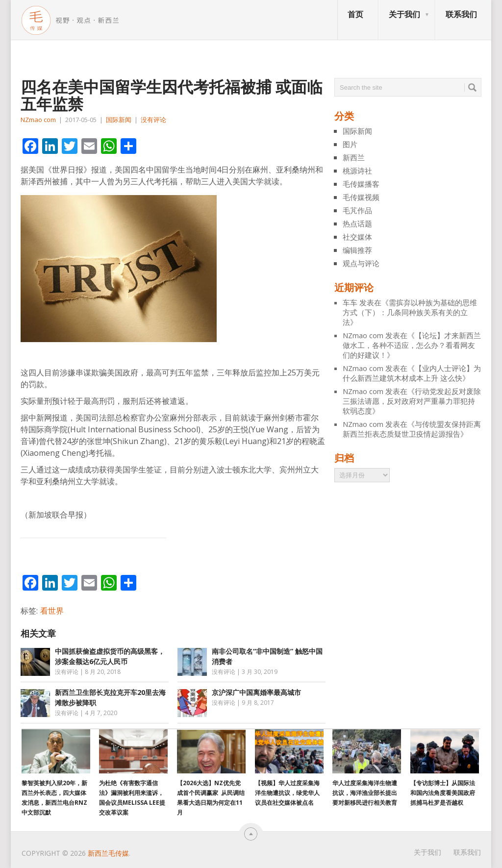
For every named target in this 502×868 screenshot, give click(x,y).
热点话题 (357, 223)
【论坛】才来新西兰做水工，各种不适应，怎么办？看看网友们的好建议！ (412, 345)
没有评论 (153, 120)
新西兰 (354, 157)
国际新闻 (119, 120)
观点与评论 (361, 263)
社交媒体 (357, 237)
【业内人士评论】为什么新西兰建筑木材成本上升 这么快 (412, 373)
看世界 (52, 611)
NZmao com (38, 120)
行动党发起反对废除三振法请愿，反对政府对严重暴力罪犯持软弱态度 (412, 401)
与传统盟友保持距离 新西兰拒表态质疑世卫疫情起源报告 (412, 429)
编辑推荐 (357, 250)
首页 (355, 14)
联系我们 (461, 14)
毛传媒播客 (361, 184)
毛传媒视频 (361, 197)
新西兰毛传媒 (108, 853)
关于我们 (404, 14)
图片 (350, 144)
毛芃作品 (357, 210)
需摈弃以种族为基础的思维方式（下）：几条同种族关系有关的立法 (410, 312)
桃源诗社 (357, 171)
